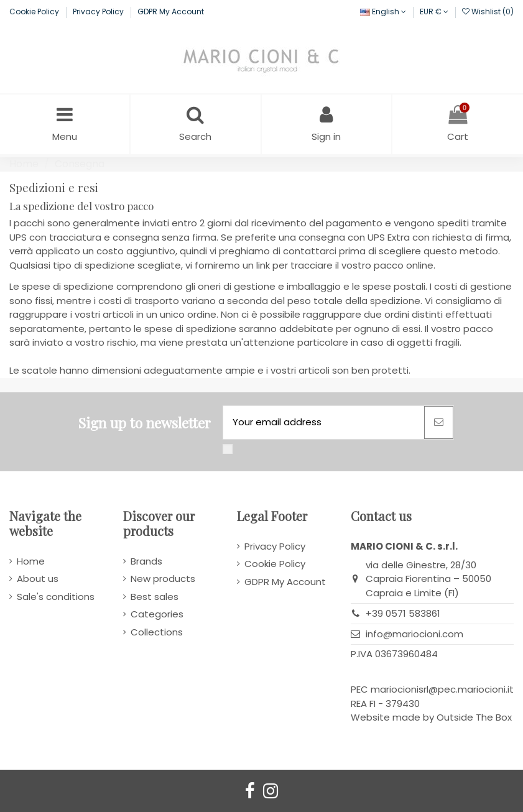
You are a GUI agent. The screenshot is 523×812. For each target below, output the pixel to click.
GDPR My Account (171, 12)
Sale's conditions (56, 597)
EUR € (434, 12)
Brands (146, 561)
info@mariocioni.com (414, 634)
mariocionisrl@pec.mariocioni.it (442, 689)
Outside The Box (474, 717)
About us (38, 579)
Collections (157, 632)
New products (163, 579)
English (383, 12)
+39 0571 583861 (403, 613)
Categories (157, 614)
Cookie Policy (35, 12)
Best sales (155, 597)
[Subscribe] (439, 422)
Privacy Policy (99, 12)
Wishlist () (488, 12)
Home (31, 561)
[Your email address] (324, 422)
